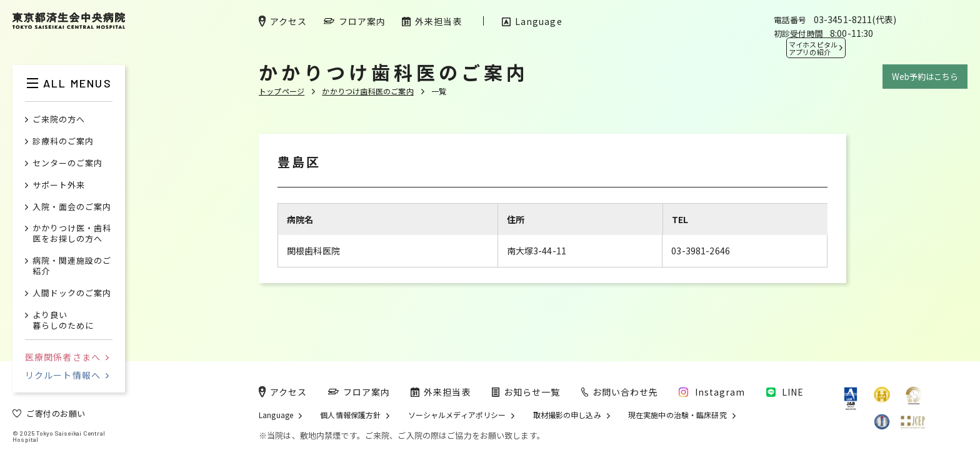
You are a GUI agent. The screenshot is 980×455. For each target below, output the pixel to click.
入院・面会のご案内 (72, 207)
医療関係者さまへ (67, 357)
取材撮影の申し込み (567, 415)
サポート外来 (59, 185)
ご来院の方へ (59, 120)
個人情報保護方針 (350, 415)
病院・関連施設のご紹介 (72, 266)
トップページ (282, 91)
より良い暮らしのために (63, 321)
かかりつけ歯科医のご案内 (367, 91)
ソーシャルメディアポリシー (457, 415)
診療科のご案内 (63, 142)
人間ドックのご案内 (72, 293)
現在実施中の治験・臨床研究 (677, 415)
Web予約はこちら (925, 77)
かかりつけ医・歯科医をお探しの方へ (72, 234)
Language (276, 415)
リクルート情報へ (67, 375)
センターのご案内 (67, 163)
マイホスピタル (813, 48)
